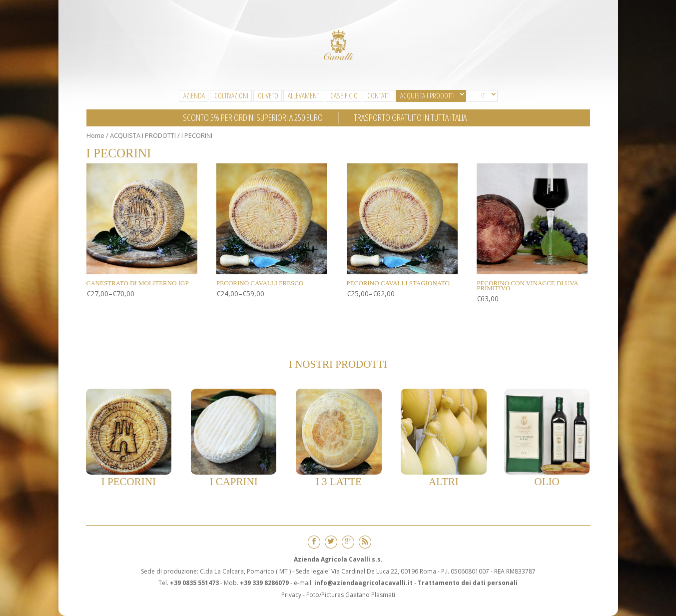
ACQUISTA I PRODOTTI (427, 95)
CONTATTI (379, 95)
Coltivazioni (231, 95)
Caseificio (344, 95)
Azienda (194, 95)
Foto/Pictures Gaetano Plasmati (351, 595)
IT (483, 95)
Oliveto (268, 95)
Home (95, 135)
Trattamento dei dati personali (468, 583)
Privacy (291, 595)
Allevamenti (304, 95)
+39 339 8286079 (264, 583)
